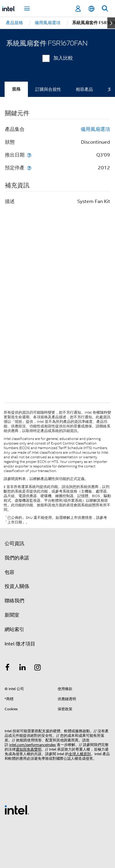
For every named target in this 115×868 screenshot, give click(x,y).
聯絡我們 (14, 601)
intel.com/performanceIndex (33, 745)
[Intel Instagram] (38, 668)
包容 (10, 572)
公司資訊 (14, 544)
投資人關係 (17, 586)
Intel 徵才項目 (20, 644)
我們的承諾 (17, 558)
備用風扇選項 (95, 129)
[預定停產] (29, 168)
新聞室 (12, 615)
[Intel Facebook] (7, 668)
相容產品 (84, 89)
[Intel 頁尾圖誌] (17, 810)
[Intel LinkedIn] (23, 668)
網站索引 (14, 630)
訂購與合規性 (48, 89)
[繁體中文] (91, 9)
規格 (16, 89)
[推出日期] (29, 155)
